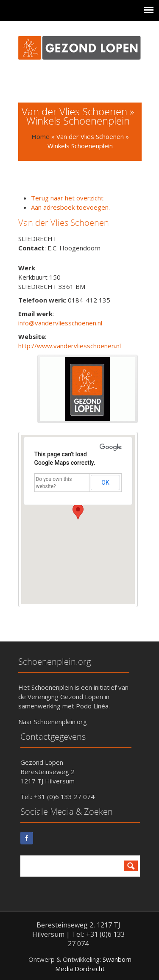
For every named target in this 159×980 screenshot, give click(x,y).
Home (40, 136)
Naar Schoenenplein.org (53, 722)
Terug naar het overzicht (67, 198)
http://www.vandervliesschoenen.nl (70, 346)
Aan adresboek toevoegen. (70, 207)
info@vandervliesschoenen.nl (60, 323)
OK (105, 483)
